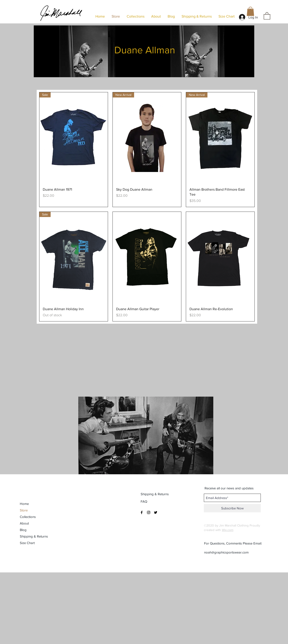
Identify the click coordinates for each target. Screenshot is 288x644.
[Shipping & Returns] (155, 494)
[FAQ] (144, 501)
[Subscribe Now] (232, 508)
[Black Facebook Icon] (142, 512)
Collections (28, 517)
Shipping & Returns (34, 536)
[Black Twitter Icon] (156, 512)
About (24, 523)
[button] (267, 16)
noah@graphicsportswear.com (226, 552)
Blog (23, 530)
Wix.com (228, 530)
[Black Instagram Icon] (149, 512)
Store (24, 510)
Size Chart (27, 543)
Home (24, 504)
